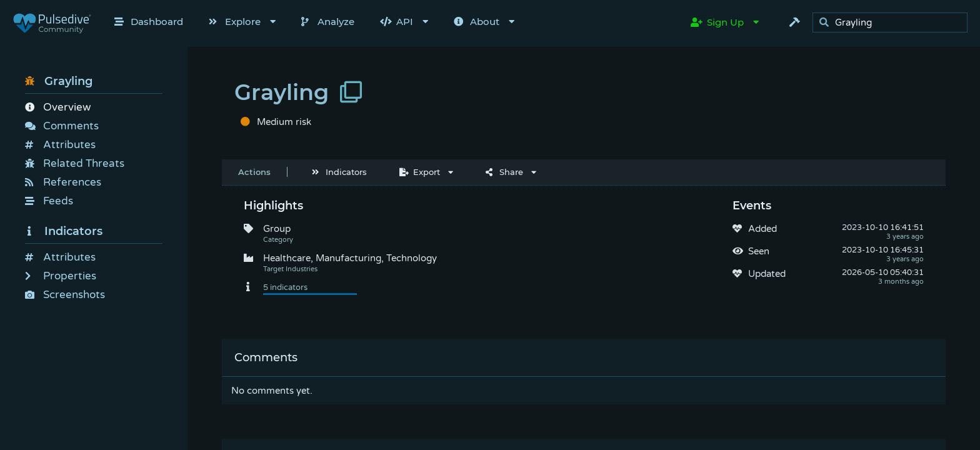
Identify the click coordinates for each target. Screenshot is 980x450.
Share (504, 172)
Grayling (59, 81)
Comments (62, 126)
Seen (759, 251)
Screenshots (65, 295)
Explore (235, 22)
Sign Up (717, 22)
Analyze (328, 22)
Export (420, 172)
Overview (58, 107)
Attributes (60, 145)
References (63, 182)
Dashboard (149, 22)
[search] (893, 23)
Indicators (64, 231)
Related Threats (75, 163)
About (477, 22)
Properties (61, 276)
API (397, 22)
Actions (254, 172)
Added (762, 229)
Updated (767, 274)
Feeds (49, 201)
